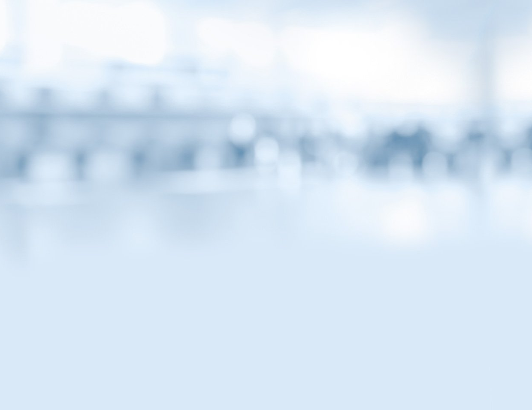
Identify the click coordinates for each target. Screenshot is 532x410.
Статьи (147, 74)
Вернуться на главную (429, 18)
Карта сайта (227, 361)
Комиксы (266, 74)
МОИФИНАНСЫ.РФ (266, 127)
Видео (207, 74)
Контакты (174, 361)
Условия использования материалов (319, 361)
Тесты (326, 74)
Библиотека (385, 74)
